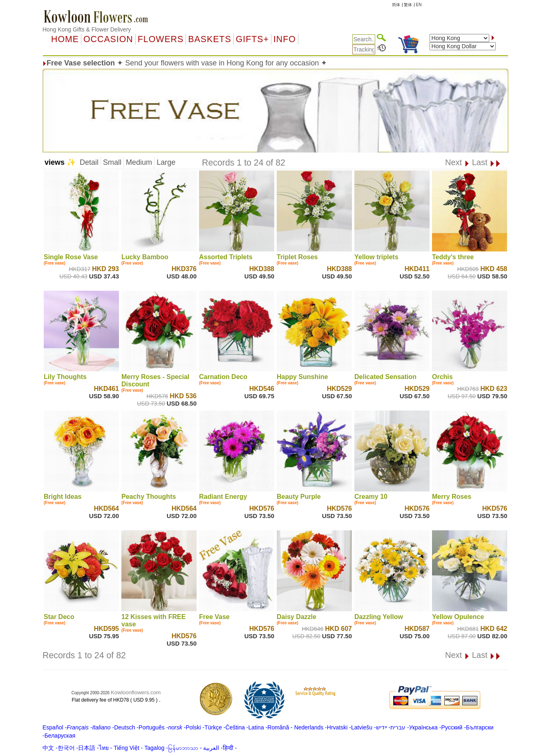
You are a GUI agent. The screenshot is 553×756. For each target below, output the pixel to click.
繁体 (408, 5)
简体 (396, 5)
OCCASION (108, 39)
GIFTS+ (252, 39)
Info (285, 39)
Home (65, 39)
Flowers (161, 39)
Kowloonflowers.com (136, 692)
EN (419, 5)
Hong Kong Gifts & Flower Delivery (87, 29)
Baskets (209, 39)
